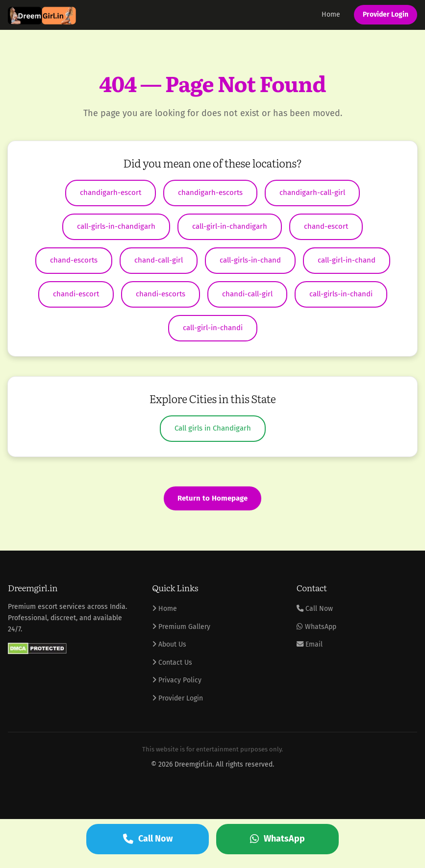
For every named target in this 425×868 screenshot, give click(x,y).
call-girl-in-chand (347, 260)
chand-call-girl (159, 260)
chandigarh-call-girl (312, 193)
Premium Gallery (181, 627)
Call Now (315, 609)
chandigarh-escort (111, 193)
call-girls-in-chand (250, 260)
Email (310, 644)
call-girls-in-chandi (341, 294)
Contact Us (172, 663)
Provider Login (386, 14)
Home (331, 14)
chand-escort (326, 226)
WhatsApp (316, 627)
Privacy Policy (177, 680)
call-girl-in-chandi (213, 328)
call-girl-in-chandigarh (230, 226)
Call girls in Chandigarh (213, 428)
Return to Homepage (212, 498)
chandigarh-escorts (210, 193)
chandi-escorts (161, 294)
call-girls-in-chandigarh (116, 226)
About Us (169, 644)
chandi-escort (76, 294)
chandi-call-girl (247, 294)
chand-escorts (74, 260)
